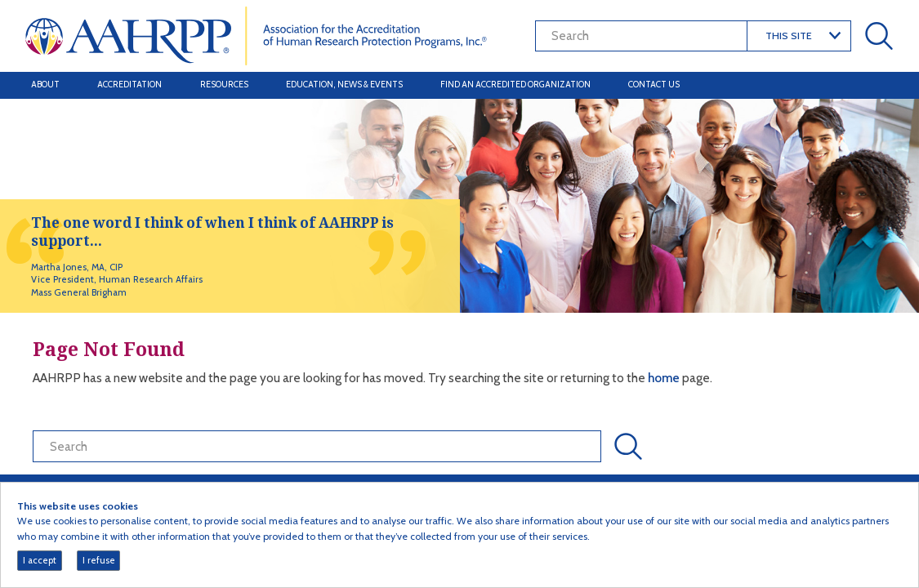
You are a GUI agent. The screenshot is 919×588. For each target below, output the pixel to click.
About (45, 85)
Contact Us (654, 85)
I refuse (99, 560)
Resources (224, 85)
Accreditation (129, 85)
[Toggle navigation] (877, 85)
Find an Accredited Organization (515, 85)
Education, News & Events (344, 85)
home (665, 378)
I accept (40, 560)
